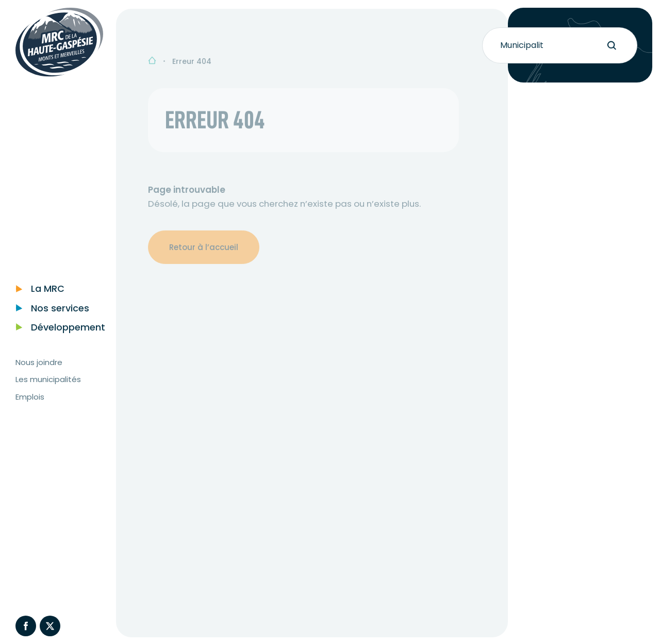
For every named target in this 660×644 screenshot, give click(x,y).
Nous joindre (39, 374)
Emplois (30, 408)
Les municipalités (48, 391)
